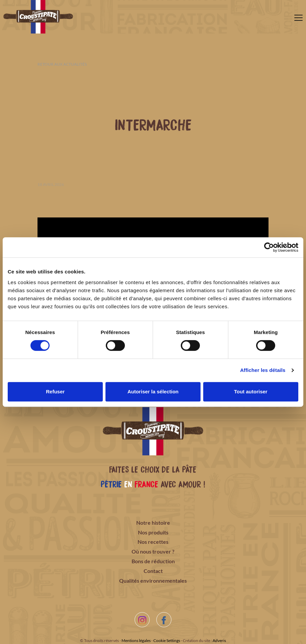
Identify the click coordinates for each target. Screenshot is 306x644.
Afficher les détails (263, 370)
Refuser (55, 392)
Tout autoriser (251, 392)
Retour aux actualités (62, 64)
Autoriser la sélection (153, 392)
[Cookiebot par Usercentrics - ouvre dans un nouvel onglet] (269, 247)
